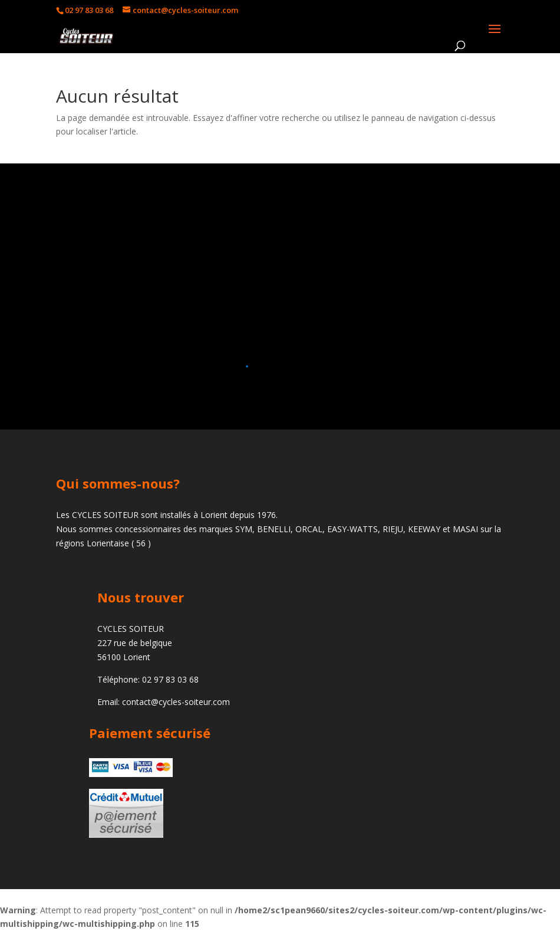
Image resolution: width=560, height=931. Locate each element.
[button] (275, 366)
